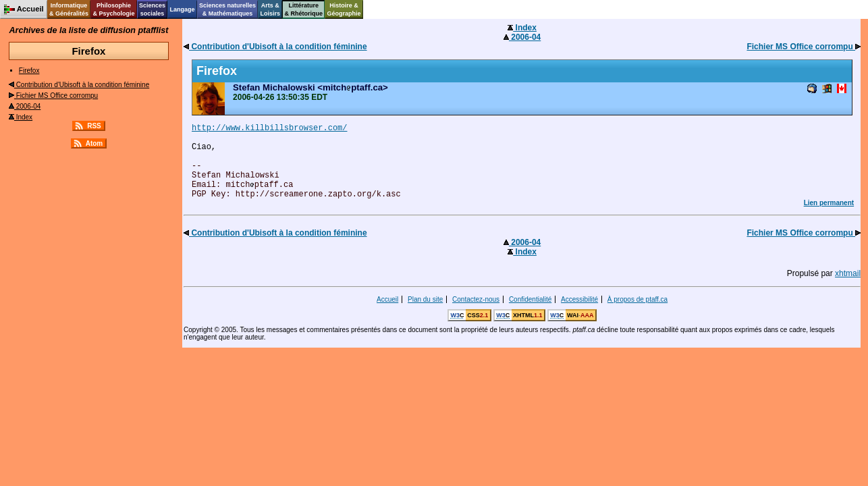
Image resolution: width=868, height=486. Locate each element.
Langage (182, 9)
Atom (94, 143)
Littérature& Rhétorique (304, 9)
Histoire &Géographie (344, 9)
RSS (94, 126)
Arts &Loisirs (271, 9)
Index (21, 117)
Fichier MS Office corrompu (53, 96)
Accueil (387, 299)
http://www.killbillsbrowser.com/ (269, 128)
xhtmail (848, 273)
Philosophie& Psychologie (113, 9)
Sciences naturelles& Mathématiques (227, 9)
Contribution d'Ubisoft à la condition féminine (79, 85)
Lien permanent (829, 203)
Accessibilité (579, 299)
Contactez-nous (476, 299)
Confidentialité (530, 299)
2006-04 (25, 106)
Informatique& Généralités (69, 9)
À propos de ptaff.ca (638, 299)
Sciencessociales (152, 9)
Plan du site (425, 299)
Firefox (29, 71)
